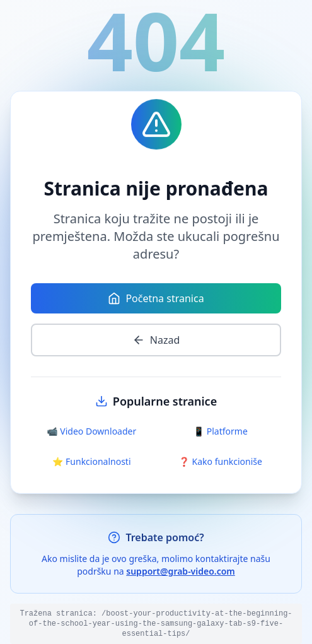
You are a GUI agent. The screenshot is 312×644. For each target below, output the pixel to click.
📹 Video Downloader (91, 431)
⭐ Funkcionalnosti (92, 461)
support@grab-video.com (181, 571)
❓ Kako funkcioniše (221, 461)
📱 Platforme (221, 431)
